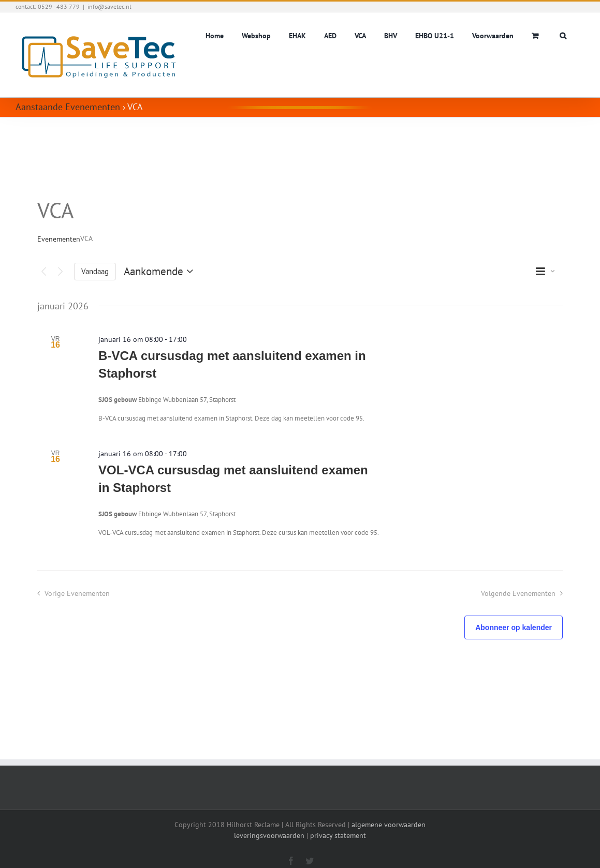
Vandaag (95, 271)
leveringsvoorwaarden (269, 835)
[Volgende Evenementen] (60, 272)
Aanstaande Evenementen (68, 107)
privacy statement (338, 835)
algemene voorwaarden (389, 825)
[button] (563, 35)
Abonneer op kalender (514, 627)
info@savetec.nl (109, 6)
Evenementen (59, 239)
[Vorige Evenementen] (43, 272)
